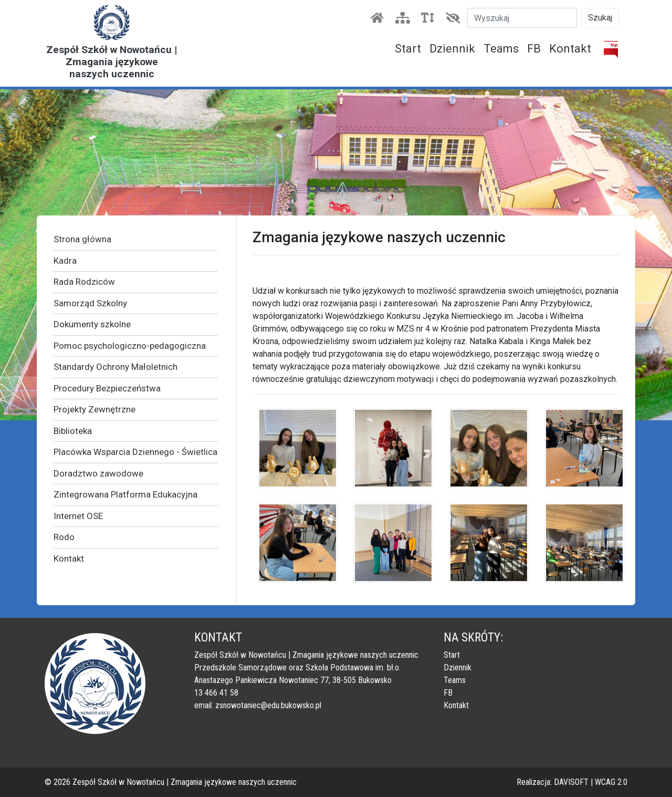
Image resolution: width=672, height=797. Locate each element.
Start (408, 49)
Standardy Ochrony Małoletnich (115, 367)
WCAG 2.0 (611, 782)
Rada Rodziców (84, 282)
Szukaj (600, 18)
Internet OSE (78, 516)
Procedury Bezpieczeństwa (107, 388)
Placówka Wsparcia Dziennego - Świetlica (135, 452)
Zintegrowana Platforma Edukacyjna (125, 494)
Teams (501, 49)
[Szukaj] (522, 18)
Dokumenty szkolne (92, 324)
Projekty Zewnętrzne (94, 409)
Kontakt (570, 49)
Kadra (65, 261)
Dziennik (452, 49)
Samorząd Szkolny (90, 303)
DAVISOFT (571, 782)
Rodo (64, 537)
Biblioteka (73, 431)
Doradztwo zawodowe (98, 473)
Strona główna (82, 239)
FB (534, 49)
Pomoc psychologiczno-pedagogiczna (130, 346)
